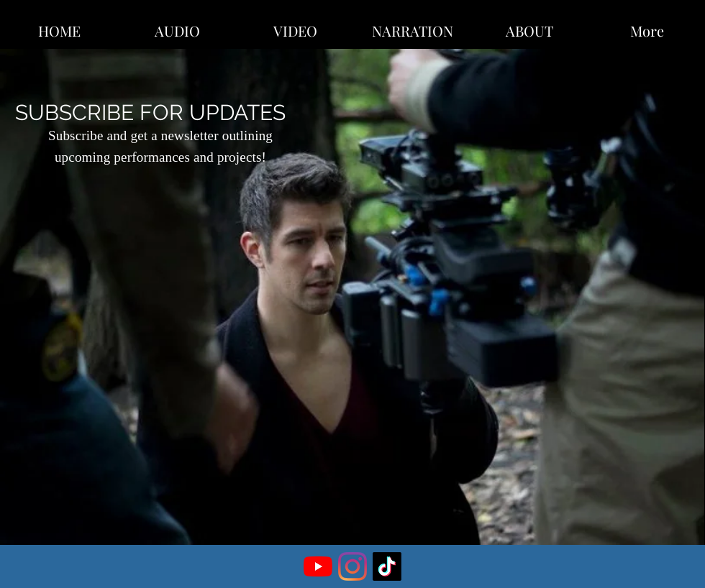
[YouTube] (318, 566)
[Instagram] (352, 566)
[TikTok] (387, 566)
